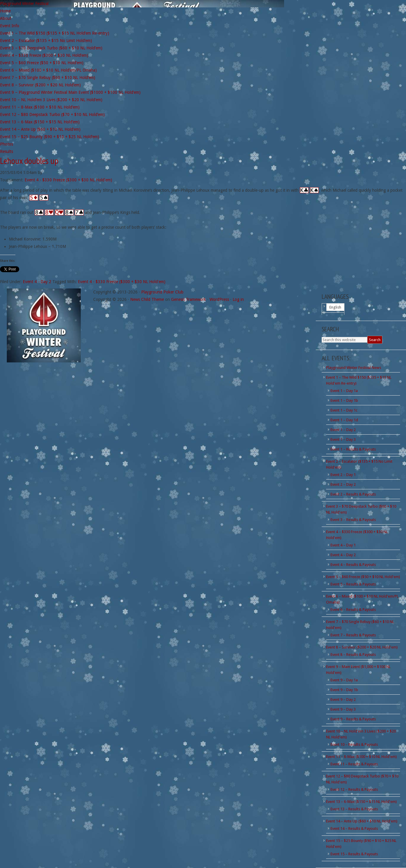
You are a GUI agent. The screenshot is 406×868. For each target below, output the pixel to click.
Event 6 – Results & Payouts (353, 610)
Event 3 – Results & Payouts (353, 520)
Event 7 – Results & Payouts (353, 635)
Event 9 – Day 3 (343, 709)
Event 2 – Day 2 (343, 484)
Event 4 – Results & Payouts (353, 565)
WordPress (219, 299)
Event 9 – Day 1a (344, 680)
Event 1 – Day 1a (344, 391)
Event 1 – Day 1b (344, 400)
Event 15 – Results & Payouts (354, 854)
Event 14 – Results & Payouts (354, 829)
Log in (238, 299)
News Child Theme (147, 299)
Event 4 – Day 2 (343, 555)
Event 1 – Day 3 (343, 439)
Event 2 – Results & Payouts (353, 494)
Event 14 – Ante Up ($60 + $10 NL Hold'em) (362, 821)
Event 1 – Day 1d (344, 420)
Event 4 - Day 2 (37, 282)
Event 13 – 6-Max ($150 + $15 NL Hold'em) (361, 802)
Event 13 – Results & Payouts (354, 809)
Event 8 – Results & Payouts (353, 655)
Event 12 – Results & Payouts (354, 789)
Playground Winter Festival (24, 4)
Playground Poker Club (162, 292)
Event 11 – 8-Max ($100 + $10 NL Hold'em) (361, 757)
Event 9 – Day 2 (343, 700)
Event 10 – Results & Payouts (354, 744)
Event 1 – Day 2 (343, 430)
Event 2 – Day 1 (343, 475)
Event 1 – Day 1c (344, 410)
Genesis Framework (188, 299)
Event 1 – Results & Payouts (353, 449)
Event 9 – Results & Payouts (353, 719)
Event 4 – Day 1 (343, 545)
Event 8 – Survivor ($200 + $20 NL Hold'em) (362, 647)
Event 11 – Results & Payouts (354, 764)
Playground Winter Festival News (354, 368)
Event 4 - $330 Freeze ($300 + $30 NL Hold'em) (68, 180)
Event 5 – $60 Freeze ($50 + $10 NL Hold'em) (363, 577)
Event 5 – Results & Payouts (353, 584)
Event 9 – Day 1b (344, 690)
